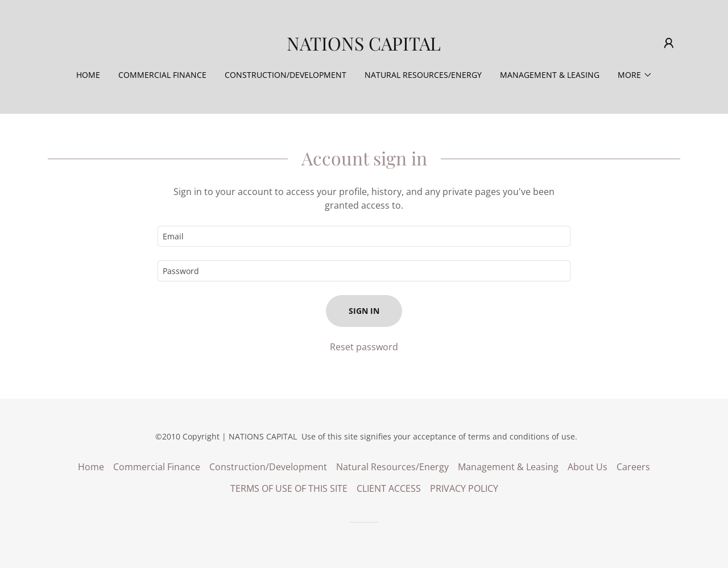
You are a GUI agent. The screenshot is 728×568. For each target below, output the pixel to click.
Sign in (364, 311)
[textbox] (364, 236)
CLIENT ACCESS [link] (389, 488)
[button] (669, 43)
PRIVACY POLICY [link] (464, 488)
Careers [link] (633, 467)
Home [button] (91, 467)
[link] (364, 47)
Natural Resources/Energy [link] (423, 75)
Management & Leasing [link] (550, 75)
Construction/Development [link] (286, 75)
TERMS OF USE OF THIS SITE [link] (289, 488)
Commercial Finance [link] (162, 75)
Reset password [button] (364, 347)
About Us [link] (588, 467)
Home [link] (88, 75)
